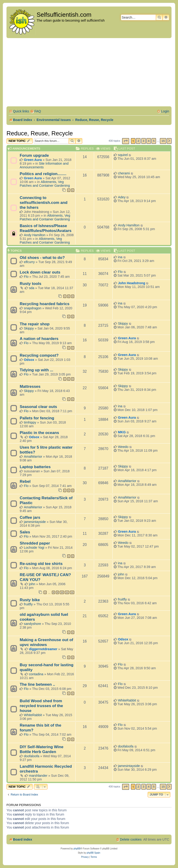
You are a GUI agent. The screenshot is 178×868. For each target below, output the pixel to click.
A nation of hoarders (39, 339)
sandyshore (32, 624)
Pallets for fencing (37, 418)
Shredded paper (35, 543)
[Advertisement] (89, 73)
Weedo (123, 447)
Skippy (29, 328)
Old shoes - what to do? (42, 258)
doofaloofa (32, 756)
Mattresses (30, 386)
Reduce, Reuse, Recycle (40, 133)
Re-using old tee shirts (41, 564)
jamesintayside (35, 522)
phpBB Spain (93, 853)
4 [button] (149, 141)
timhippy (30, 422)
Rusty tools (30, 284)
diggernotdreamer (43, 649)
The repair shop (35, 324)
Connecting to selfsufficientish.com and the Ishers (44, 202)
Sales (25, 532)
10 (62, 592)
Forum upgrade (34, 155)
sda (32, 288)
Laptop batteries (35, 467)
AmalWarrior (33, 457)
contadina (36, 674)
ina (120, 257)
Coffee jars (30, 517)
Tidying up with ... (37, 370)
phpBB (77, 849)
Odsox (29, 360)
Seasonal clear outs (38, 407)
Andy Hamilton (35, 235)
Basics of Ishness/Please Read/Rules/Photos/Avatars (46, 228)
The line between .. (37, 684)
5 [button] (154, 141)
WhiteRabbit (33, 715)
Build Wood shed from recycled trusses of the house (41, 706)
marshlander (38, 776)
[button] (126, 141)
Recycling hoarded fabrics (45, 304)
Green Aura (33, 160)
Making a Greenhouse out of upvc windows (46, 642)
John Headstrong (132, 283)
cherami (124, 173)
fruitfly (28, 604)
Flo (26, 277)
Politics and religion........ (43, 174)
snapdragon (33, 308)
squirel (123, 155)
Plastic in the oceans (39, 433)
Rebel (25, 481)
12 (72, 592)
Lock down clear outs (40, 272)
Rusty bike (30, 600)
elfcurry (29, 262)
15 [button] (163, 141)
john (32, 584)
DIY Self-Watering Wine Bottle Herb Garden (42, 749)
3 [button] (144, 141)
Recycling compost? (39, 355)
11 (67, 592)
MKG (122, 432)
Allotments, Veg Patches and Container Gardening (45, 184)
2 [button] (138, 141)
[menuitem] (36, 111)
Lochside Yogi (34, 548)
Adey (122, 197)
